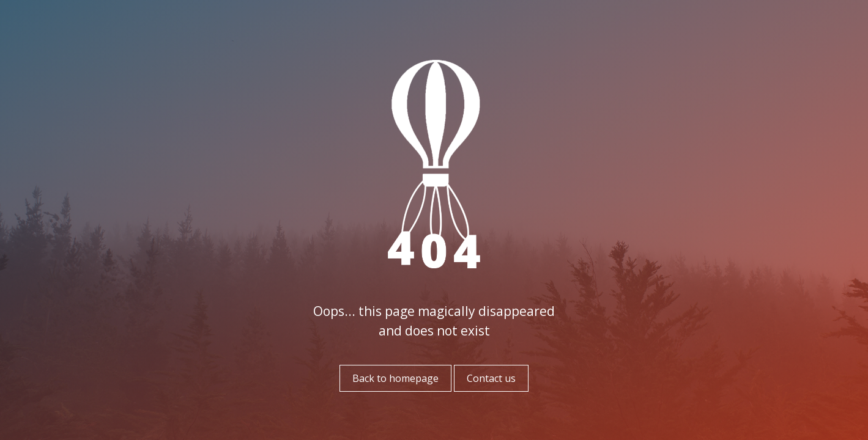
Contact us (491, 378)
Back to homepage (395, 378)
